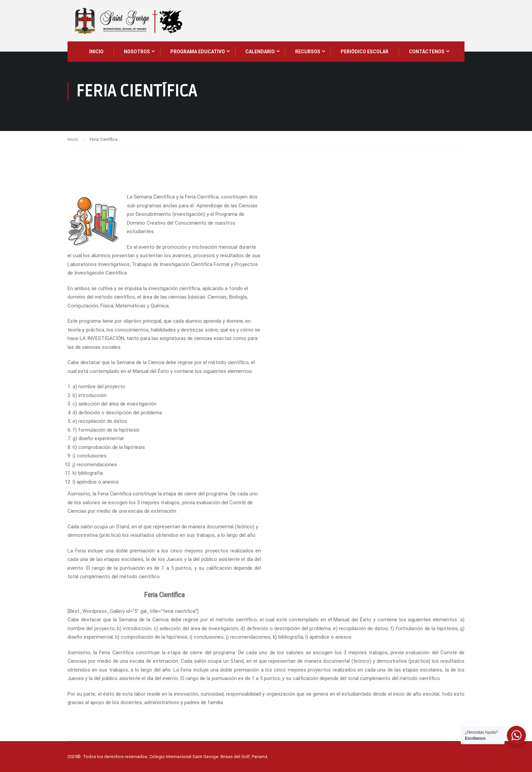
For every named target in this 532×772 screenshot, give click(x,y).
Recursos (308, 52)
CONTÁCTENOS (427, 52)
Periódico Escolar (365, 52)
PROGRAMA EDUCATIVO (198, 52)
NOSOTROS (137, 52)
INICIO (96, 52)
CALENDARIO (260, 52)
